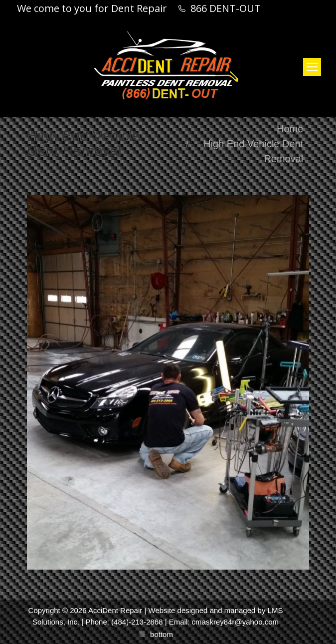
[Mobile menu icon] (312, 67)
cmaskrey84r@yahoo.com (235, 622)
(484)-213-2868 (137, 622)
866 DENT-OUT (226, 8)
